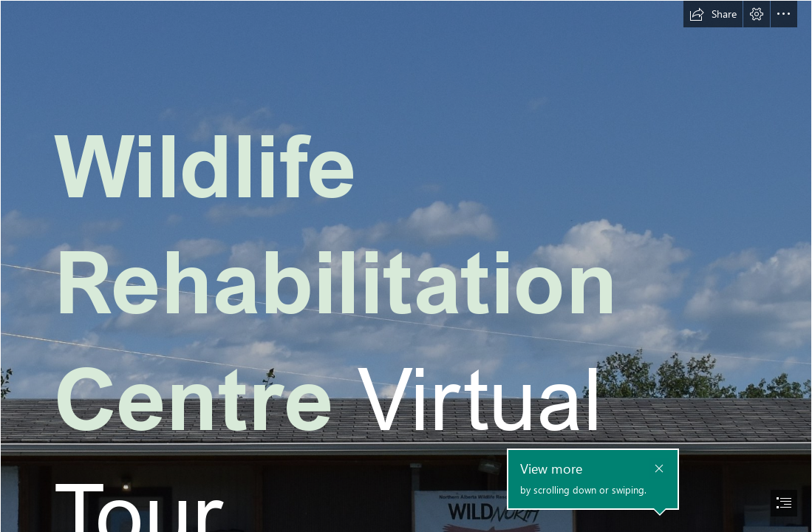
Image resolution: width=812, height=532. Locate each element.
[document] (406, 266)
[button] (713, 14)
